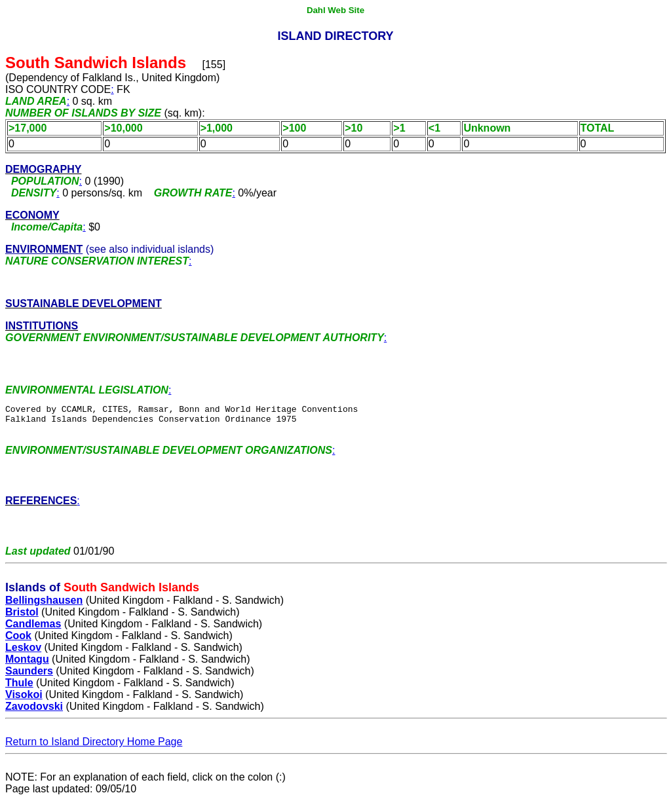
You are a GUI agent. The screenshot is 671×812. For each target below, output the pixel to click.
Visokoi (24, 706)
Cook (18, 647)
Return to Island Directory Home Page (94, 753)
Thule (19, 694)
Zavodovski (34, 718)
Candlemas (33, 636)
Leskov (23, 659)
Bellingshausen (44, 612)
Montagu (27, 671)
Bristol (22, 624)
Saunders (29, 683)
